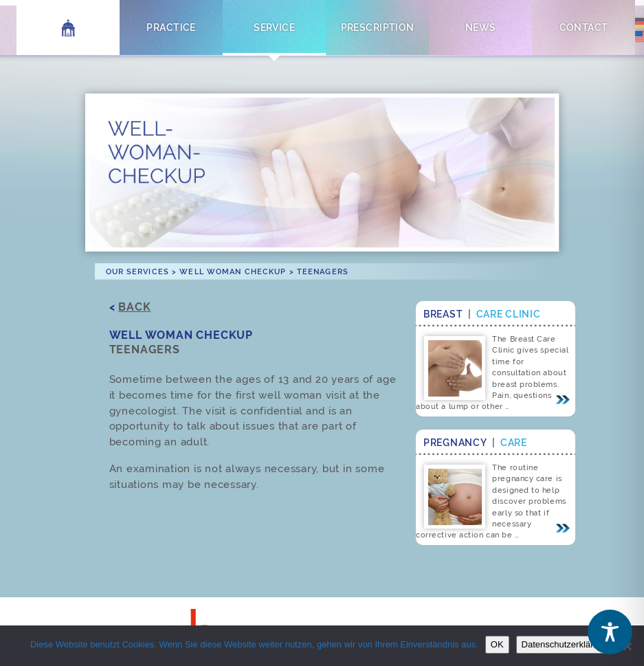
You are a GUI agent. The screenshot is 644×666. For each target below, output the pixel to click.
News (481, 27)
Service (274, 27)
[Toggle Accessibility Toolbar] (610, 632)
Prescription (378, 27)
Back (134, 307)
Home (68, 27)
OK (497, 644)
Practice (171, 27)
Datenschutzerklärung (565, 644)
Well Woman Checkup (233, 271)
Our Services (137, 271)
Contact (584, 27)
